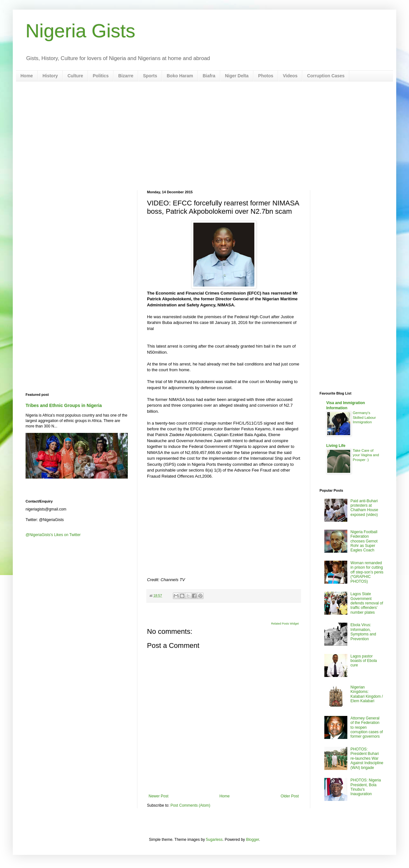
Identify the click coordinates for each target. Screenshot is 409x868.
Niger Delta (237, 76)
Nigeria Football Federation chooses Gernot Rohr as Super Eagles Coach (364, 541)
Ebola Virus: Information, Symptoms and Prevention (363, 632)
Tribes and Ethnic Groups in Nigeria (64, 405)
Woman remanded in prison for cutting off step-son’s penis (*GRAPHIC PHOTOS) (367, 572)
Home (27, 76)
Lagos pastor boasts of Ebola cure (364, 661)
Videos (290, 76)
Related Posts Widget (285, 624)
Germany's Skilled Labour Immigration (364, 418)
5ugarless (214, 840)
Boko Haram (180, 76)
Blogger (253, 840)
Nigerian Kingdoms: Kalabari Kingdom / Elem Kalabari (367, 694)
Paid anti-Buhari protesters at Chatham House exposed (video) (364, 508)
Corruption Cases (326, 76)
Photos (266, 76)
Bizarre (126, 76)
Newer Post (158, 796)
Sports (150, 76)
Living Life (336, 446)
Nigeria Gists (80, 31)
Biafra (209, 76)
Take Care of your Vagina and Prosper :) (366, 455)
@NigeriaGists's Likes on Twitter (53, 535)
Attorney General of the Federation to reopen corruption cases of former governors (367, 727)
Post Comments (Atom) (190, 805)
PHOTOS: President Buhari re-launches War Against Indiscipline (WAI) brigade (367, 758)
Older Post (290, 796)
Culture (75, 76)
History (50, 76)
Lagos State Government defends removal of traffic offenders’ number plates (367, 603)
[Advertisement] (204, 136)
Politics (101, 76)
